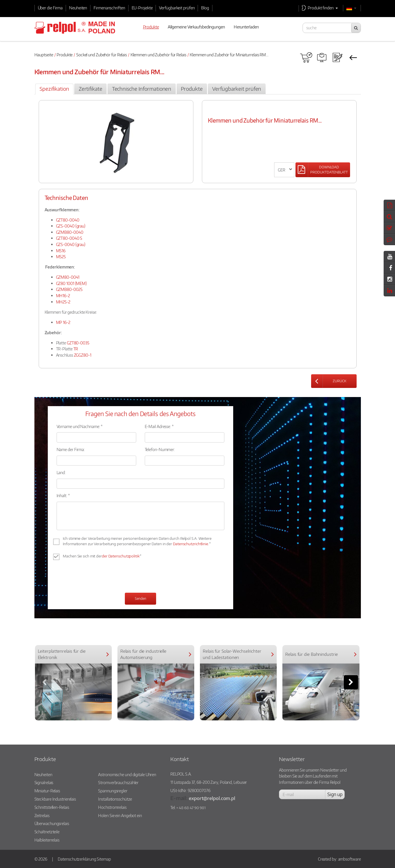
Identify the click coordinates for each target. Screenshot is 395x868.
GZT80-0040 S (69, 238)
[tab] (54, 89)
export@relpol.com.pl (212, 798)
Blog (205, 8)
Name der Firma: (71, 449)
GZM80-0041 (68, 277)
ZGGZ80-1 (83, 355)
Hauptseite (44, 55)
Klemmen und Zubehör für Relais (158, 55)
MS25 (61, 257)
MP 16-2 (63, 322)
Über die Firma (50, 8)
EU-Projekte (142, 8)
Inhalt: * (63, 495)
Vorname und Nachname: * (80, 426)
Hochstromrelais (112, 807)
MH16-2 (63, 295)
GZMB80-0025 (69, 289)
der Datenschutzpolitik (121, 556)
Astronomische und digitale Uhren (127, 774)
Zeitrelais (42, 815)
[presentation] (100, 577)
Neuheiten (78, 8)
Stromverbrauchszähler (118, 782)
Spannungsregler (113, 791)
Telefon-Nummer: (160, 449)
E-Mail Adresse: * (159, 426)
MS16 (61, 251)
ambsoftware (349, 859)
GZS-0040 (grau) (71, 226)
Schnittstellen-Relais (52, 807)
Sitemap (104, 859)
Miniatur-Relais (47, 791)
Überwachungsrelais (52, 823)
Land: (61, 472)
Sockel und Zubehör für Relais (102, 55)
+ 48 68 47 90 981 (191, 808)
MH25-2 (63, 302)
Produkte (65, 55)
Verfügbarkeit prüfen (177, 8)
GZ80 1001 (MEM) (72, 283)
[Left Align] (323, 170)
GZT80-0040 (68, 220)
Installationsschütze (115, 799)
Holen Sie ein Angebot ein (120, 815)
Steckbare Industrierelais (55, 799)
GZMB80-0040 (70, 232)
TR (76, 349)
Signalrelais (44, 782)
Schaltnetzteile (47, 832)
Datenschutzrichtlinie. (191, 544)
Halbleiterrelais (47, 840)
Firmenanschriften (109, 8)
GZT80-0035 (78, 343)
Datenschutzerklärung (77, 859)
